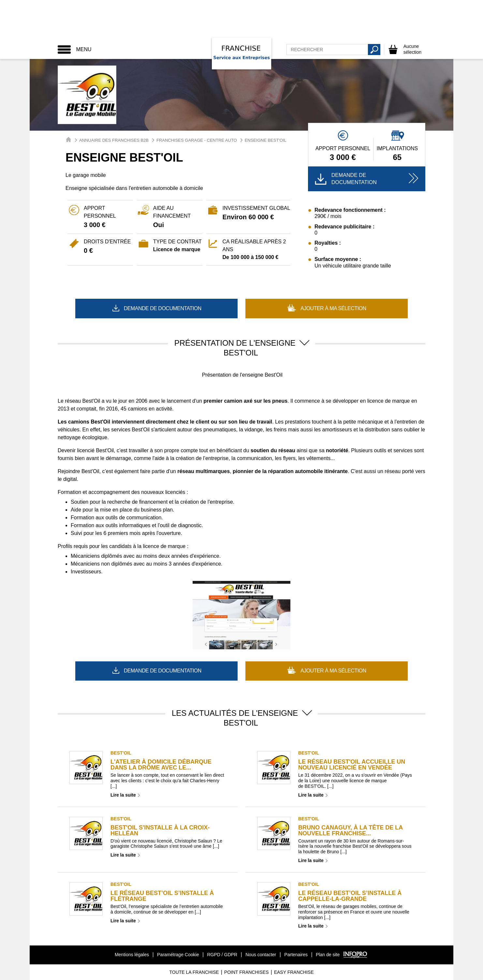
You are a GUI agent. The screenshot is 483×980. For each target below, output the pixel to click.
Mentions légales (132, 955)
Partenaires (296, 955)
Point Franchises (247, 972)
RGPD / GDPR (222, 955)
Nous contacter (261, 955)
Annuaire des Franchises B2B (114, 140)
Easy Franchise (294, 972)
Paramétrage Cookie (178, 955)
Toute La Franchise (194, 972)
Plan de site (328, 955)
